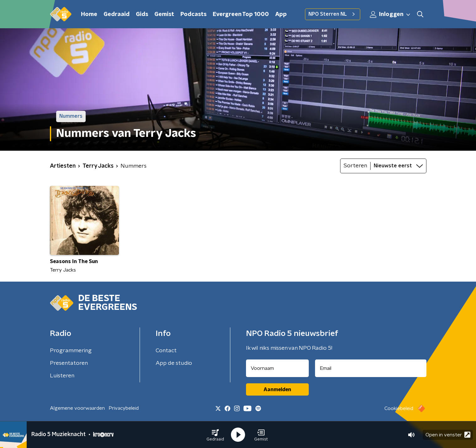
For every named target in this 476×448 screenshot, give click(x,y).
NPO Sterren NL (333, 14)
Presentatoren (69, 363)
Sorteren (355, 166)
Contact (166, 351)
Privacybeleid (124, 408)
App (281, 14)
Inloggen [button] (390, 14)
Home (89, 14)
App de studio (174, 363)
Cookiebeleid (399, 408)
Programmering (71, 351)
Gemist (164, 14)
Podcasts (193, 14)
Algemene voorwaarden (77, 408)
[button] (215, 435)
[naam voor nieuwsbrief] (277, 368)
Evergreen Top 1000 (241, 14)
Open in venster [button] (448, 435)
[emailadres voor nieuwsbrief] (371, 368)
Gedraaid (117, 14)
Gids (142, 14)
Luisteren (62, 376)
